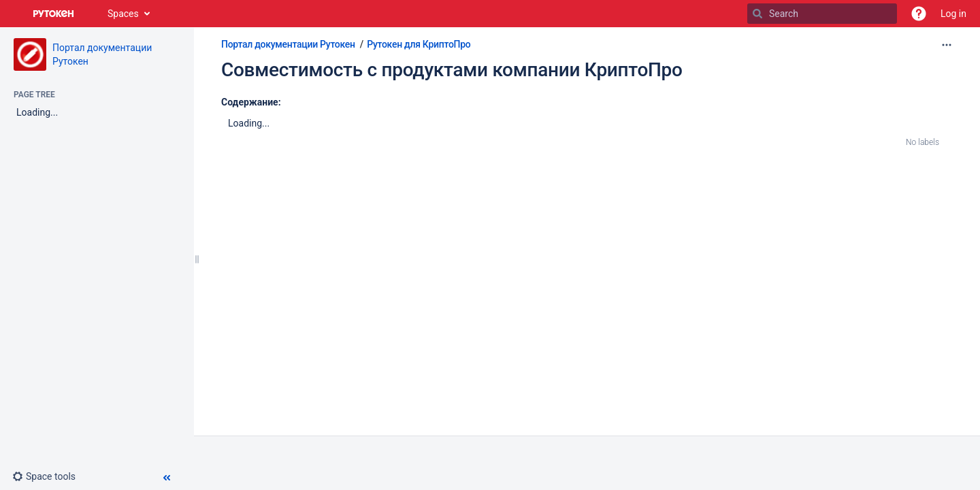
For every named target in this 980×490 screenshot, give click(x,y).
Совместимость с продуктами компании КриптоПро (452, 70)
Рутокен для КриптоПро (419, 44)
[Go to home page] (54, 14)
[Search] (757, 14)
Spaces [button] (123, 14)
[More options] (947, 45)
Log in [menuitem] (953, 14)
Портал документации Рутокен (288, 44)
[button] (919, 14)
